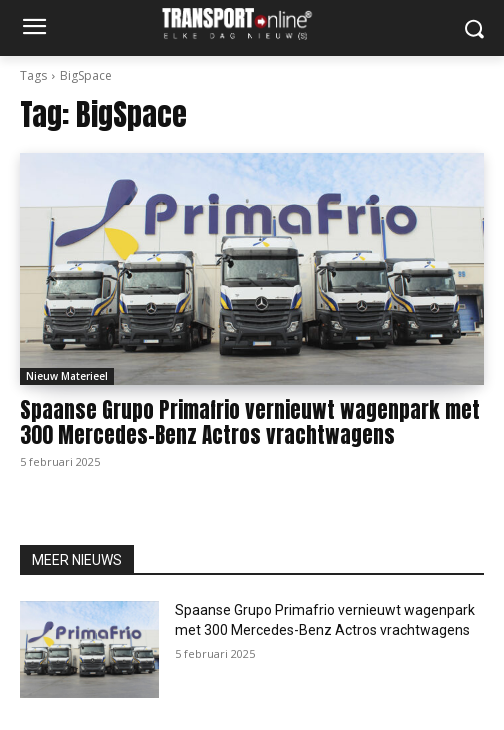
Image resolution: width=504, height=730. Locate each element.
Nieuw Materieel (67, 376)
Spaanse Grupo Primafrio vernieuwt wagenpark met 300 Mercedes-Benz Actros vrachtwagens (250, 422)
